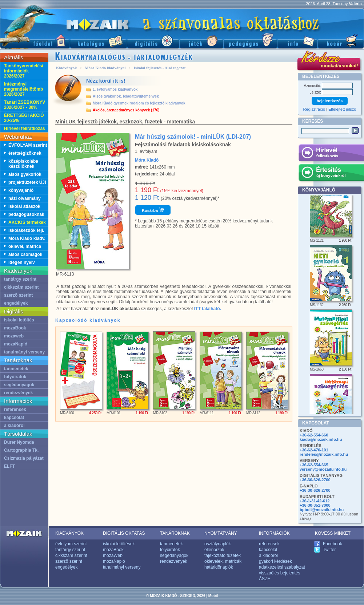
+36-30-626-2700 (315, 480)
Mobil (213, 596)
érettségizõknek (25, 153)
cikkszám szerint (21, 287)
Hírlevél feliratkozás (25, 128)
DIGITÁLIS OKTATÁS (124, 533)
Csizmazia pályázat (24, 458)
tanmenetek (16, 369)
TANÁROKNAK (175, 533)
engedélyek (16, 303)
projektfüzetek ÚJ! (27, 182)
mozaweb (14, 336)
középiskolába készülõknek (23, 164)
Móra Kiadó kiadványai (105, 68)
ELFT (9, 466)
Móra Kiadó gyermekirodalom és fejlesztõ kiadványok (139, 103)
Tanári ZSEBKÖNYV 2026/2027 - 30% (25, 105)
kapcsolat (14, 418)
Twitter (329, 550)
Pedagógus (250, 40)
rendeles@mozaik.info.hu (324, 454)
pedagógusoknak (26, 214)
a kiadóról (14, 426)
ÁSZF (265, 579)
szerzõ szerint (18, 295)
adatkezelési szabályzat (282, 567)
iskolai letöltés (19, 320)
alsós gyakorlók (25, 174)
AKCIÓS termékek (27, 222)
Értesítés (331, 174)
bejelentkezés (330, 101)
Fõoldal (35, 40)
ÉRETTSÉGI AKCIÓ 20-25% (24, 118)
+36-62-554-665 (314, 465)
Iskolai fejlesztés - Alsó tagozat (159, 68)
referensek (15, 410)
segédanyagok (19, 385)
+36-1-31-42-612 (315, 501)
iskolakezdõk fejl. (26, 230)
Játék (201, 40)
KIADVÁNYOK (69, 533)
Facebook (333, 544)
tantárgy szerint (20, 279)
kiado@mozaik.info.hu (321, 439)
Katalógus (98, 40)
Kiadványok (66, 68)
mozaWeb (113, 555)
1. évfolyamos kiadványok (115, 89)
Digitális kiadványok (153, 40)
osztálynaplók (218, 544)
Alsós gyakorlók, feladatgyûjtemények (126, 96)
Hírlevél (331, 154)
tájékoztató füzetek (223, 555)
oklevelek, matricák (223, 561)
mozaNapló (16, 344)
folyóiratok (15, 377)
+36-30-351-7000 (315, 505)
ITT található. (208, 309)
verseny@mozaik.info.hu (323, 469)
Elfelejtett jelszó (342, 109)
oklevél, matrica (25, 246)
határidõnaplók (219, 567)
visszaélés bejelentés (279, 573)
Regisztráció (314, 109)
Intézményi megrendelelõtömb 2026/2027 (23, 89)
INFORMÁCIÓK (274, 533)
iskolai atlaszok (24, 206)
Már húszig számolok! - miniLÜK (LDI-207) (193, 137)
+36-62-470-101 (314, 450)
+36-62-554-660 (314, 435)
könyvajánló (21, 190)
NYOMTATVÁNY (221, 533)
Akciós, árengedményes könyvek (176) (126, 110)
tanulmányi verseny (24, 352)
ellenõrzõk (214, 550)
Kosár (341, 40)
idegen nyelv (22, 262)
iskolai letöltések (119, 544)
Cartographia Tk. (21, 450)
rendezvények (18, 393)
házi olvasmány (25, 198)
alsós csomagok (25, 254)
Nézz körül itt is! (106, 81)
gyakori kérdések (275, 561)
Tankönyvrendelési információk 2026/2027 (24, 71)
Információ (297, 40)
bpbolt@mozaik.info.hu (322, 510)
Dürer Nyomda (19, 442)
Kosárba (153, 210)
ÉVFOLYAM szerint (28, 145)
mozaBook (15, 328)
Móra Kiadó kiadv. (27, 238)
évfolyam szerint (71, 544)
